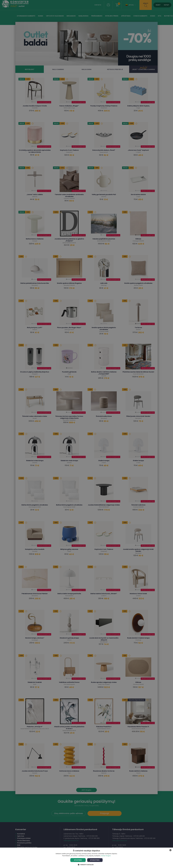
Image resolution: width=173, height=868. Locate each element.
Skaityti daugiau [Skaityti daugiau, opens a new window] (106, 856)
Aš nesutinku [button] (95, 860)
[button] (86, 865)
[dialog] (86, 434)
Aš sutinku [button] (78, 860)
